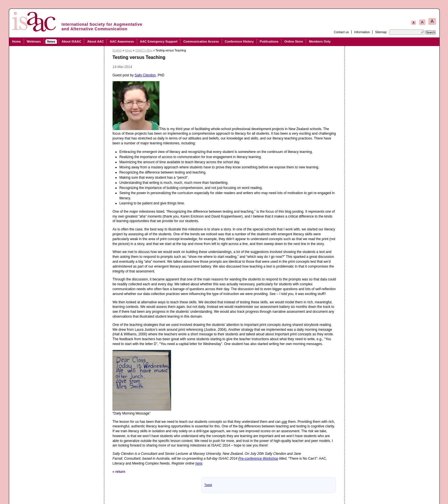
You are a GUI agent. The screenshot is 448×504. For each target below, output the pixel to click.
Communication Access (201, 41)
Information (362, 32)
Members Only (320, 41)
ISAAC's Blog (144, 50)
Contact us (341, 32)
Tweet (208, 485)
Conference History (239, 41)
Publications (269, 41)
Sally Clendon (145, 75)
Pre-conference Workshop (258, 459)
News (51, 41)
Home (16, 41)
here (199, 463)
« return (119, 472)
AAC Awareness (122, 41)
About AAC (95, 41)
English (117, 50)
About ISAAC (71, 41)
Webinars (34, 41)
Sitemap (381, 32)
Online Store (294, 41)
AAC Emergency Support (158, 41)
